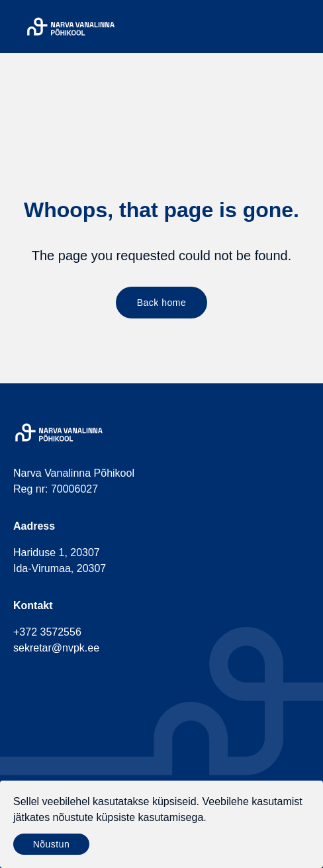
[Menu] (302, 26)
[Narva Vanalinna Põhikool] (71, 26)
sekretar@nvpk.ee (56, 648)
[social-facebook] (20, 684)
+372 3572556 (47, 632)
